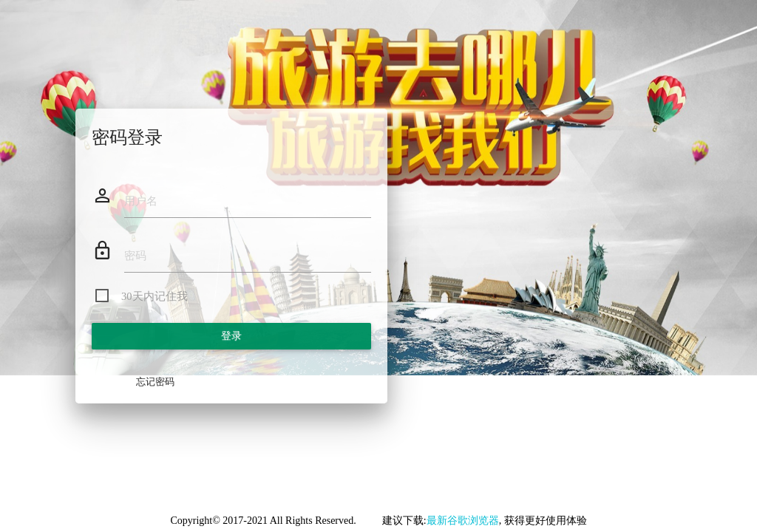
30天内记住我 (155, 296)
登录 (232, 336)
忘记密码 (155, 382)
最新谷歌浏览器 (463, 521)
